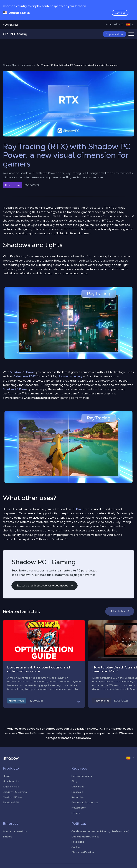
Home (7, 776)
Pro (78, 509)
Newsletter (78, 808)
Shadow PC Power (22, 372)
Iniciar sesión (114, 24)
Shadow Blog (10, 65)
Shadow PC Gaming (15, 792)
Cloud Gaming (15, 34)
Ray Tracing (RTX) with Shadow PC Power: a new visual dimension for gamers (77, 65)
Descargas (78, 787)
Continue (120, 13)
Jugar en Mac (11, 787)
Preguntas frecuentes (85, 802)
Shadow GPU (11, 802)
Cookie (76, 847)
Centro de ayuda (82, 776)
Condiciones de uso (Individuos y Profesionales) (100, 831)
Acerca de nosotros (15, 831)
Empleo (8, 837)
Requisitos (78, 797)
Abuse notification (83, 852)
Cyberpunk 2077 (24, 376)
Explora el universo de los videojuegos (45, 585)
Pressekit (77, 792)
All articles (120, 611)
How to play (27, 65)
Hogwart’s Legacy (70, 376)
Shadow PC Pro (12, 797)
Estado (76, 813)
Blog (74, 781)
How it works (11, 781)
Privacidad (78, 842)
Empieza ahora (114, 34)
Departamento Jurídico (85, 837)
